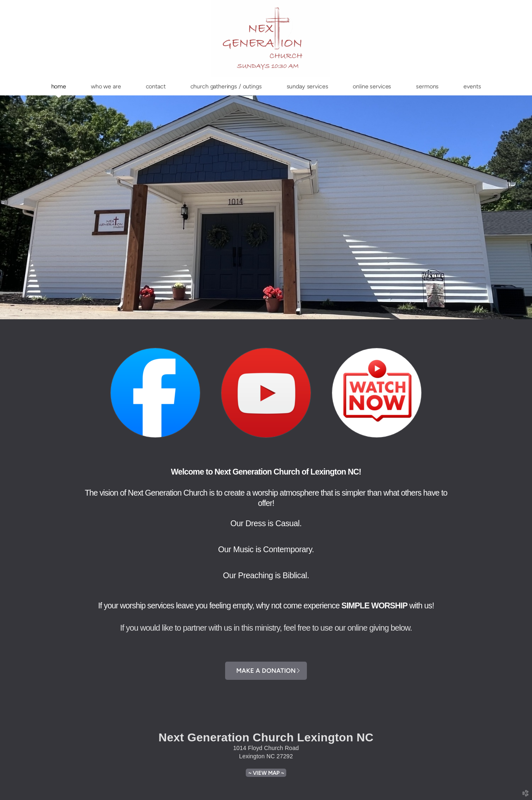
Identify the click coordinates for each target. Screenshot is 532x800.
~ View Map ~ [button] (266, 773)
